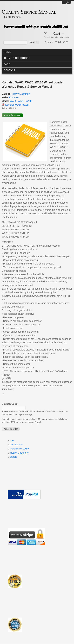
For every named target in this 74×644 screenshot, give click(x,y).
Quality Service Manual (29, 12)
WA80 (29, 101)
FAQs (7, 64)
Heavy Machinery (21, 94)
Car (12, 440)
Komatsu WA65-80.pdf (17, 105)
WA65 (13, 101)
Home (7, 52)
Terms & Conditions (17, 58)
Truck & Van (16, 445)
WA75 (21, 101)
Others (14, 457)
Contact (9, 70)
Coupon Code (10, 404)
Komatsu (14, 97)
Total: (59, 42)
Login (66, 2)
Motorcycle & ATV (19, 449)
